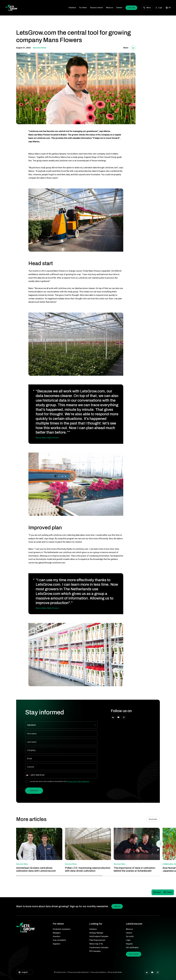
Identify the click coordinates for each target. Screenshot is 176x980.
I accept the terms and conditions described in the (59, 781)
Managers (57, 933)
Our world (130, 936)
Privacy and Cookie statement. (78, 781)
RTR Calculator (95, 951)
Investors (57, 936)
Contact (169, 892)
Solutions (72, 8)
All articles (153, 819)
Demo (158, 892)
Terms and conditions (98, 972)
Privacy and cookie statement (78, 972)
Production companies (62, 929)
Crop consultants (59, 940)
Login (128, 940)
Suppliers (57, 944)
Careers (119, 8)
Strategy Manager (96, 933)
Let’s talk (131, 8)
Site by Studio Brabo (115, 972)
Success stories (96, 8)
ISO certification (132, 948)
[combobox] (28, 775)
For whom (83, 8)
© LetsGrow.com (60, 972)
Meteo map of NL (96, 944)
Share (126, 48)
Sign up (117, 906)
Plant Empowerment (97, 940)
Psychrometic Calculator (99, 948)
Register (129, 944)
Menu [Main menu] (149, 8)
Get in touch (134, 954)
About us (110, 8)
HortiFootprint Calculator (99, 936)
